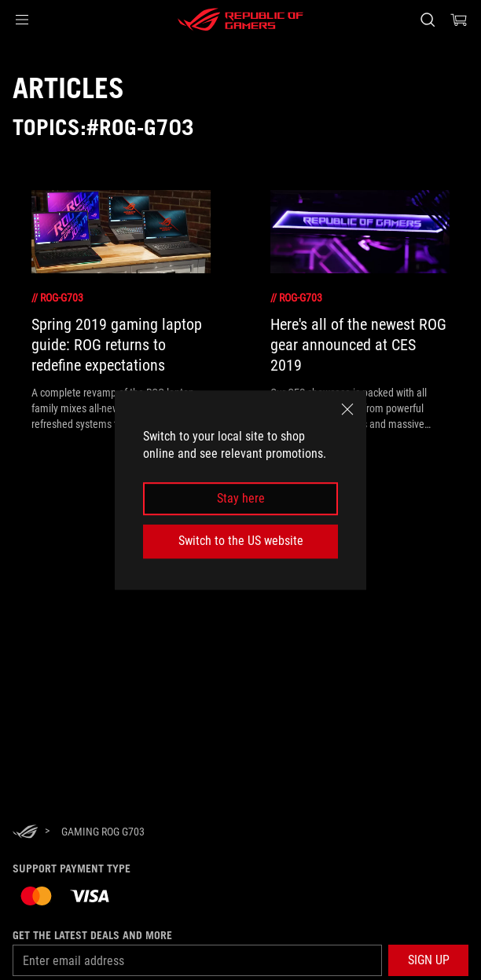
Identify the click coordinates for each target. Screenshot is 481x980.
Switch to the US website (241, 541)
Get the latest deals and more (92, 935)
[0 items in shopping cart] (459, 20)
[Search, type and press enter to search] (427, 20)
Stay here (241, 498)
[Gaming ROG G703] (103, 832)
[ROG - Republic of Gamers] (240, 20)
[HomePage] (25, 833)
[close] (347, 409)
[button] (22, 20)
